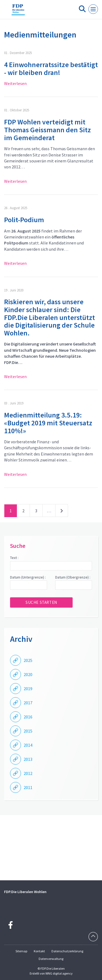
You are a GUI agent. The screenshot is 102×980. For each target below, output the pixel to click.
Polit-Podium (24, 220)
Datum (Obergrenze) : (73, 577)
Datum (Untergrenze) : (28, 577)
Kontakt (39, 951)
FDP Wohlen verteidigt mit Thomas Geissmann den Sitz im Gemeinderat (47, 130)
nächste (62, 512)
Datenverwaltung (51, 959)
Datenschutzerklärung (67, 951)
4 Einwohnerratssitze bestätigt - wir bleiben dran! (51, 68)
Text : (14, 558)
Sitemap (21, 951)
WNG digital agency (59, 973)
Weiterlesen (15, 83)
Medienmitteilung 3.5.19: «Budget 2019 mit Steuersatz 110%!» (48, 423)
